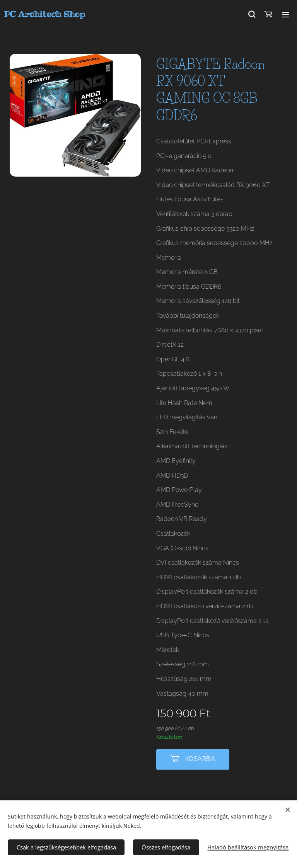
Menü (285, 15)
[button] (252, 14)
